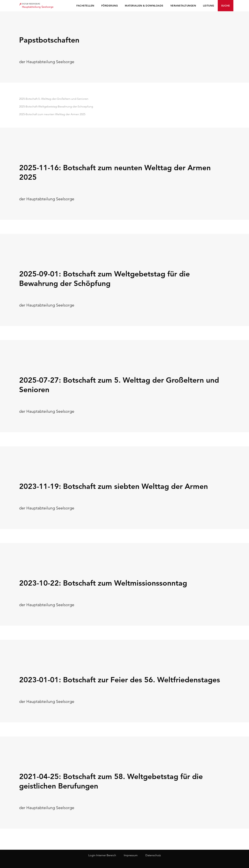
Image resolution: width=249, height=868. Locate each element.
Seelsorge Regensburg (37, 5)
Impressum (131, 855)
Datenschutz (153, 855)
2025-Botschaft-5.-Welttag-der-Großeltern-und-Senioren (54, 99)
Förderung (110, 6)
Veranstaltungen (183, 6)
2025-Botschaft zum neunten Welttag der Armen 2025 (52, 114)
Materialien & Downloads (144, 6)
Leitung (209, 6)
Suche (226, 6)
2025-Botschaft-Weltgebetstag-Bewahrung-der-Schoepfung (56, 106)
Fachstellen (85, 6)
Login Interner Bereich (102, 855)
